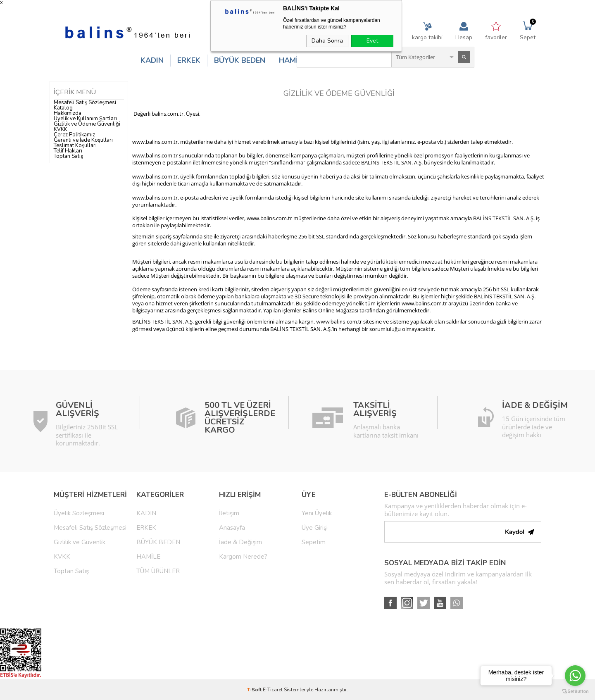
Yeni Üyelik (317, 513)
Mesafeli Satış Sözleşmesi (85, 102)
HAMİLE (293, 60)
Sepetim (314, 542)
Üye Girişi (315, 528)
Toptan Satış (68, 156)
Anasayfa (232, 528)
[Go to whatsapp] (575, 676)
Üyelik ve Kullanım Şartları (85, 119)
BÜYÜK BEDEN (240, 60)
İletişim (229, 513)
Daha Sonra (327, 41)
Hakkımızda (68, 113)
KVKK (61, 129)
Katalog (63, 108)
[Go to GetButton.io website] (575, 692)
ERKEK (189, 60)
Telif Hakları (68, 151)
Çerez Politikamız (74, 135)
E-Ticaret (273, 690)
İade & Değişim (240, 542)
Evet (372, 41)
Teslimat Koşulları (75, 145)
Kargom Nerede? (243, 557)
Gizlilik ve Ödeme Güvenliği (87, 124)
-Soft (255, 690)
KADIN (152, 60)
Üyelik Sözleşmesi (79, 513)
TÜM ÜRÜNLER (158, 571)
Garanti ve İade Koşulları (83, 140)
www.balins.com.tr (339, 322)
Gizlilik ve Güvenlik (80, 542)
